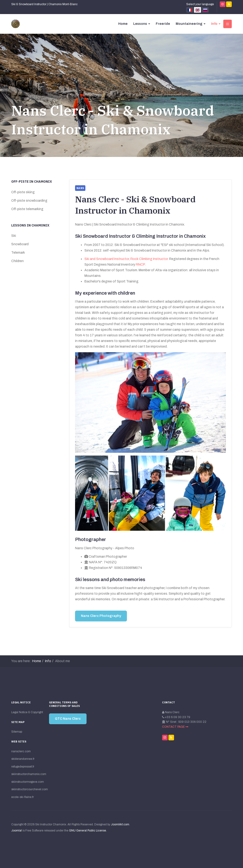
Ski (14, 236)
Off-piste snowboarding (29, 201)
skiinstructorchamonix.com (27, 774)
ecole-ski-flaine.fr (23, 797)
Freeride (163, 24)
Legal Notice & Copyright (27, 712)
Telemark (18, 253)
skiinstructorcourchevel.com (27, 789)
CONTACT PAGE (175, 727)
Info (216, 24)
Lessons (142, 24)
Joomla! (17, 831)
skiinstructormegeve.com (27, 782)
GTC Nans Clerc (68, 719)
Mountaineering (191, 24)
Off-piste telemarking (27, 209)
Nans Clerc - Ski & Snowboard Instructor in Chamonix (113, 120)
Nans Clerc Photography (101, 616)
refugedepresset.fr (23, 767)
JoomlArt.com (120, 824)
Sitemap (17, 732)
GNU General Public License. (88, 831)
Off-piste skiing (23, 192)
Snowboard (20, 244)
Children (17, 261)
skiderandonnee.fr (23, 759)
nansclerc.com (21, 751)
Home (123, 24)
